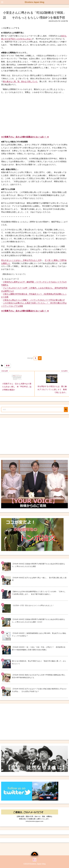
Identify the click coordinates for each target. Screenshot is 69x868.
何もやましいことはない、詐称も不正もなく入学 (21, 260)
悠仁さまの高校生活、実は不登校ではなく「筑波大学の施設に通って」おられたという (39, 662)
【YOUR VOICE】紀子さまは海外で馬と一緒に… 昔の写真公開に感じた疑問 (39, 579)
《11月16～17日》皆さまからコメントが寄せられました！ (33, 605)
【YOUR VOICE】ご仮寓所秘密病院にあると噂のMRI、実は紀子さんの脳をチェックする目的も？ (39, 635)
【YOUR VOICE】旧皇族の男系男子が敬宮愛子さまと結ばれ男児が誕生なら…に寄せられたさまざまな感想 (38, 565)
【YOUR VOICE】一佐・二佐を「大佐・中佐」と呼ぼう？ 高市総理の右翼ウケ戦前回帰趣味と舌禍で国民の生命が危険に (39, 648)
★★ (25, 137)
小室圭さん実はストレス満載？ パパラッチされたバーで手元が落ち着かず (34, 300)
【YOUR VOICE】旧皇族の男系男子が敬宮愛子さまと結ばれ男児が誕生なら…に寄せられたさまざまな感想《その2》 (38, 621)
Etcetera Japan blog (34, 2)
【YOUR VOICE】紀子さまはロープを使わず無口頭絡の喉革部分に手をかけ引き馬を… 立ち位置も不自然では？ (39, 690)
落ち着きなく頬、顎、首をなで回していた (20, 81)
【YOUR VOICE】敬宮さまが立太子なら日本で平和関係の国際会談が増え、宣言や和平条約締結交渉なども (39, 676)
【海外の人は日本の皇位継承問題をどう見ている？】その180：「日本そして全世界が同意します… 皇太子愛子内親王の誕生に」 (39, 593)
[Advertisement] (34, 115)
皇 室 (8, 366)
